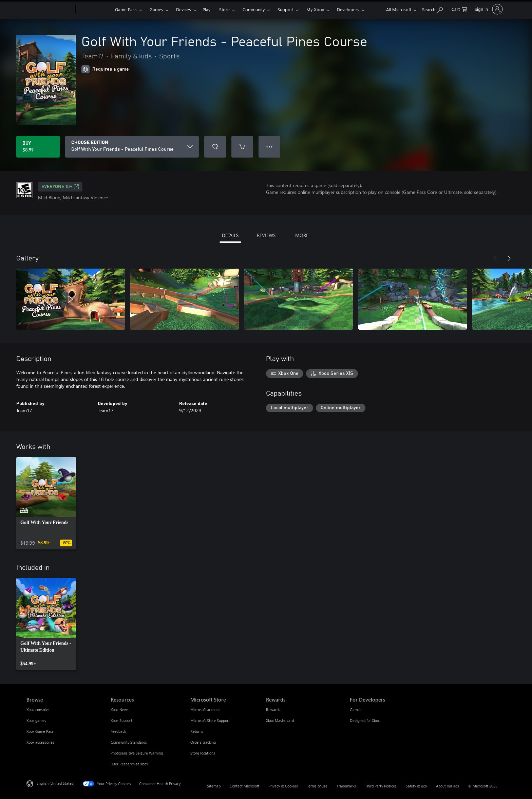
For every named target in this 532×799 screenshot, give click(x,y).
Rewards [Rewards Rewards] (273, 710)
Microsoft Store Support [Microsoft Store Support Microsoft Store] (210, 720)
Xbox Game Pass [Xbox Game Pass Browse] (40, 731)
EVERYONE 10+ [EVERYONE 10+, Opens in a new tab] (60, 187)
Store (224, 9)
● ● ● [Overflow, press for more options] (270, 147)
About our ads (448, 786)
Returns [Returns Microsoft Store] (197, 731)
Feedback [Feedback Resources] (118, 731)
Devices (184, 9)
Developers (348, 9)
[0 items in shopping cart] (459, 9)
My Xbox (315, 9)
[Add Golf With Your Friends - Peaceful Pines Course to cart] (242, 147)
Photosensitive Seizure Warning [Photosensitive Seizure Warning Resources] (137, 753)
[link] (46, 503)
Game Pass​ (126, 9)
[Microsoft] (50, 10)
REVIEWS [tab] (266, 235)
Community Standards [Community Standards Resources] (129, 742)
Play (206, 9)
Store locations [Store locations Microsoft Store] (203, 753)
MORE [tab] (302, 235)
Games (156, 9)
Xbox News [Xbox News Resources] (120, 710)
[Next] (509, 258)
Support (286, 9)
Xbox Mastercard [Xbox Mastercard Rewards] (280, 720)
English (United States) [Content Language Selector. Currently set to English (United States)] (55, 783)
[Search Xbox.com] (432, 9)
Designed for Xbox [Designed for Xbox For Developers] (365, 720)
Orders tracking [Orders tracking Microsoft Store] (203, 742)
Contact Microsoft (244, 786)
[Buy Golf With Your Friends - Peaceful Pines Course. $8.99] (38, 147)
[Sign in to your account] (488, 9)
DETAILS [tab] (230, 235)
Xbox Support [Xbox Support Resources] (121, 720)
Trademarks (346, 786)
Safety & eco (416, 786)
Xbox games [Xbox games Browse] (36, 720)
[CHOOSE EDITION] (132, 147)
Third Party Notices (381, 786)
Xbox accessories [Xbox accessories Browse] (40, 742)
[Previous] (495, 258)
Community (254, 9)
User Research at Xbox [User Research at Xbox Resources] (129, 764)
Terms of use (317, 786)
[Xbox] (94, 10)
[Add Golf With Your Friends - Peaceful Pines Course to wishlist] (215, 147)
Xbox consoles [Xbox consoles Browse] (38, 710)
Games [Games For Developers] (356, 710)
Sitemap (214, 786)
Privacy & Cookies (283, 786)
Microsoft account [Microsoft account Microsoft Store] (205, 710)
